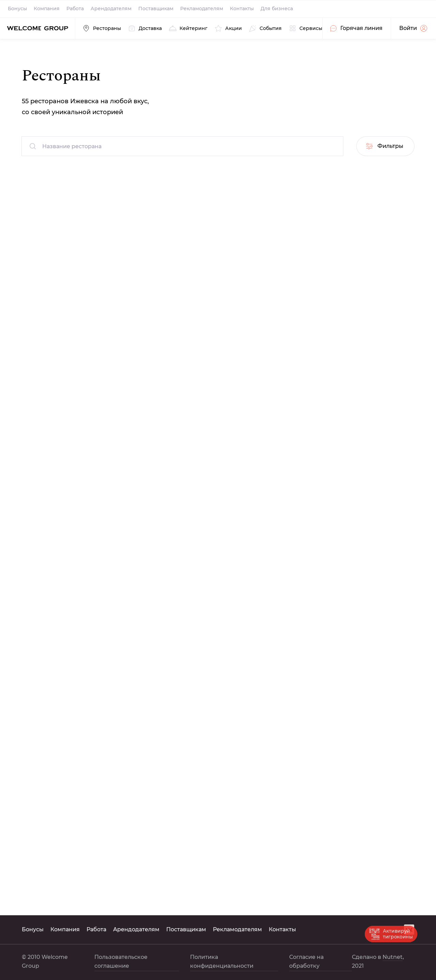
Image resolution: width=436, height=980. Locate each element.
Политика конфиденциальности (222, 961)
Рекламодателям (202, 9)
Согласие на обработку (306, 961)
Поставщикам (156, 9)
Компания (47, 9)
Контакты (242, 9)
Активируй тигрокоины (391, 934)
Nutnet (393, 957)
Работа (75, 9)
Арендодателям (111, 9)
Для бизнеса (277, 9)
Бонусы (17, 9)
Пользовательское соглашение (121, 961)
